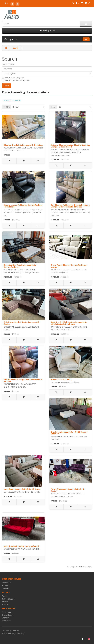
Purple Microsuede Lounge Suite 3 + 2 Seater (67, 490)
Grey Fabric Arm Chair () (61, 379)
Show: (53, 107)
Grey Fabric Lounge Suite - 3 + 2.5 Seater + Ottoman (69, 433)
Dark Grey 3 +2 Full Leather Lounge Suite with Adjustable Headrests (69, 323)
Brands (5, 596)
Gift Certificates (8, 599)
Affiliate (5, 602)
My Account (7, 612)
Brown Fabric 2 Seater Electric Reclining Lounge (69, 266)
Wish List (6, 618)
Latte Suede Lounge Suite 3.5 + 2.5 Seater (22, 489)
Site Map (6, 588)
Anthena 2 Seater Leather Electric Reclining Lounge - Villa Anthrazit (70, 146)
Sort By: (7, 107)
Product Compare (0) (12, 100)
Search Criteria (8, 64)
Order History (8, 615)
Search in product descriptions (16, 80)
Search (16, 48)
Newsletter (6, 621)
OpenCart (15, 631)
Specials (5, 605)
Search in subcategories (13, 78)
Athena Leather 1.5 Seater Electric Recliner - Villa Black (23, 206)
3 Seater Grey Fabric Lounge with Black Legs (24, 145)
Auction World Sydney (11, 633)
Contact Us (6, 583)
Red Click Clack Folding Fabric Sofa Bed (21, 546)
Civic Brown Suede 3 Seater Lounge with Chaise (21, 323)
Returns (5, 585)
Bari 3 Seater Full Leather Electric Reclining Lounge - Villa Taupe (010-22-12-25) (70, 206)
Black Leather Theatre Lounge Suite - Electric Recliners (20, 266)
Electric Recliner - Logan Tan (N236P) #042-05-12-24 (23, 380)
